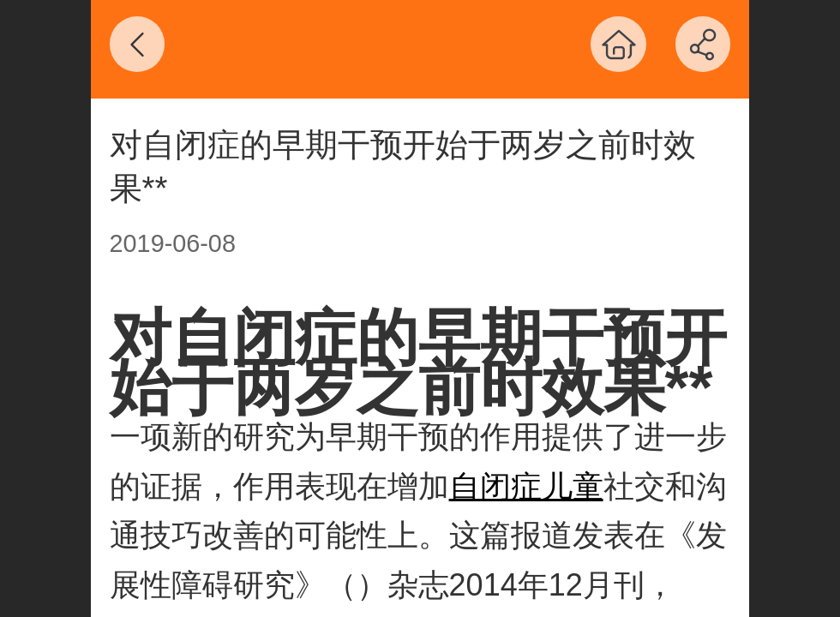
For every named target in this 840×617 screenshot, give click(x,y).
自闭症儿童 (526, 486)
